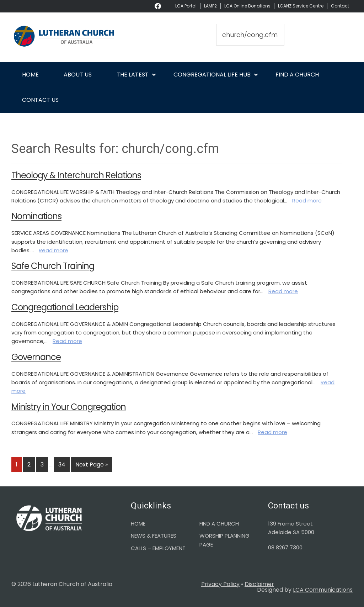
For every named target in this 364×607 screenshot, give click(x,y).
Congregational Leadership (65, 307)
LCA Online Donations (247, 6)
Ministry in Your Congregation (69, 407)
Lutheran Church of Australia (65, 37)
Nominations (36, 216)
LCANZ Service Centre (301, 6)
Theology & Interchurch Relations (76, 175)
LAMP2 (210, 6)
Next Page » (91, 466)
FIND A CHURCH (219, 524)
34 (64, 464)
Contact (340, 6)
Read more (307, 200)
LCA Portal (186, 6)
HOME (138, 524)
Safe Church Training (53, 266)
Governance (36, 357)
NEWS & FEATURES (154, 536)
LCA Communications (323, 590)
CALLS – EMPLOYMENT (158, 548)
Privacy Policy (220, 584)
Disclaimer (259, 584)
